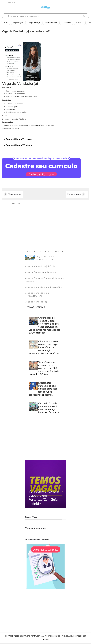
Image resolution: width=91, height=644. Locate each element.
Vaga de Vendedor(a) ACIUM (40, 267)
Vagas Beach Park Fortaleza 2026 (46, 259)
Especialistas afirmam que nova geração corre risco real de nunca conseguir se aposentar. (43, 389)
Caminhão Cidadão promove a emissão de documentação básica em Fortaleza (48, 409)
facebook (16, 204)
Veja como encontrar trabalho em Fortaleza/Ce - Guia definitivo (44, 498)
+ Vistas (32, 252)
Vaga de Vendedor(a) (36, 302)
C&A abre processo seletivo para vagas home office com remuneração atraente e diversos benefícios (44, 348)
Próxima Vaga (74, 194)
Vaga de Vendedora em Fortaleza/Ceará (37, 295)
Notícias (79, 23)
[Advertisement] (45, 229)
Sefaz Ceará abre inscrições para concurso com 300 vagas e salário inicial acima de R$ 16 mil (44, 369)
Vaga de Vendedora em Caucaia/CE (43, 288)
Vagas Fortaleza (33, 637)
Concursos (67, 23)
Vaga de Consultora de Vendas (41, 273)
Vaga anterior (15, 194)
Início (6, 23)
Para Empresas (51, 23)
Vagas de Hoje (34, 23)
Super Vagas (18, 23)
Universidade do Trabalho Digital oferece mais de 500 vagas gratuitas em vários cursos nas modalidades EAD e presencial (44, 326)
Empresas (59, 252)
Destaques (46, 252)
